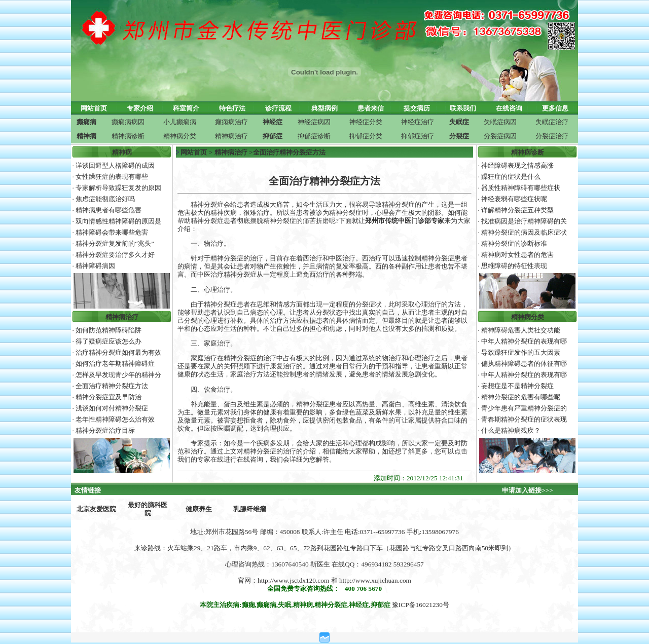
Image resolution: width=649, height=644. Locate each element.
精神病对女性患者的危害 (517, 255)
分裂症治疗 (552, 136)
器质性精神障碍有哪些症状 (521, 188)
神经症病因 (314, 122)
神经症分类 (366, 122)
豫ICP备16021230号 (421, 605)
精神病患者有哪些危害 (109, 210)
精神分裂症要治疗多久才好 (115, 255)
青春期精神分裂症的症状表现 (524, 419)
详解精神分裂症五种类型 (517, 210)
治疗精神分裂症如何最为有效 (118, 352)
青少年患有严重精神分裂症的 (524, 408)
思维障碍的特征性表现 (514, 266)
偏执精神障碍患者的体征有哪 (524, 364)
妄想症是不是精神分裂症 (517, 386)
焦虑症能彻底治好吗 (105, 199)
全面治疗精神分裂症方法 (112, 386)
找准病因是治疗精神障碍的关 (524, 221)
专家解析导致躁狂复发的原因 (118, 188)
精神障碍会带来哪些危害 (112, 232)
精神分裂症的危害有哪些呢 (521, 397)
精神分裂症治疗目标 (105, 430)
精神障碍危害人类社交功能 (521, 330)
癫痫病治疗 (231, 122)
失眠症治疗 (552, 122)
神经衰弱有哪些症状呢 (514, 199)
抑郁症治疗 (418, 136)
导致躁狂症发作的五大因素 (521, 352)
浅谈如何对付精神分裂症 (112, 408)
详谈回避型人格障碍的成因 (115, 165)
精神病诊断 (128, 136)
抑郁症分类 (366, 136)
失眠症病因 (500, 122)
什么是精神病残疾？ (511, 430)
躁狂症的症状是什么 (511, 177)
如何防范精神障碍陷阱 (109, 330)
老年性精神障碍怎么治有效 (115, 419)
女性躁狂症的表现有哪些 (112, 177)
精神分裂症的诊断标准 (514, 243)
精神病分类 (180, 136)
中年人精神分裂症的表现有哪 (524, 341)
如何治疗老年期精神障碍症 (115, 364)
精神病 (122, 152)
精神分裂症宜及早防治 (109, 397)
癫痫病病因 (128, 122)
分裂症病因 (500, 136)
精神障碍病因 (95, 266)
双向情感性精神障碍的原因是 (118, 221)
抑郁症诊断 (314, 136)
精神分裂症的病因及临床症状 (524, 232)
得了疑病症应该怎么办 (109, 341)
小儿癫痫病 (180, 122)
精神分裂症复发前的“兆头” (115, 243)
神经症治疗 (418, 122)
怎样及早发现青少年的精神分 (118, 375)
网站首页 (194, 152)
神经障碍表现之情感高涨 (517, 165)
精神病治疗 (231, 136)
